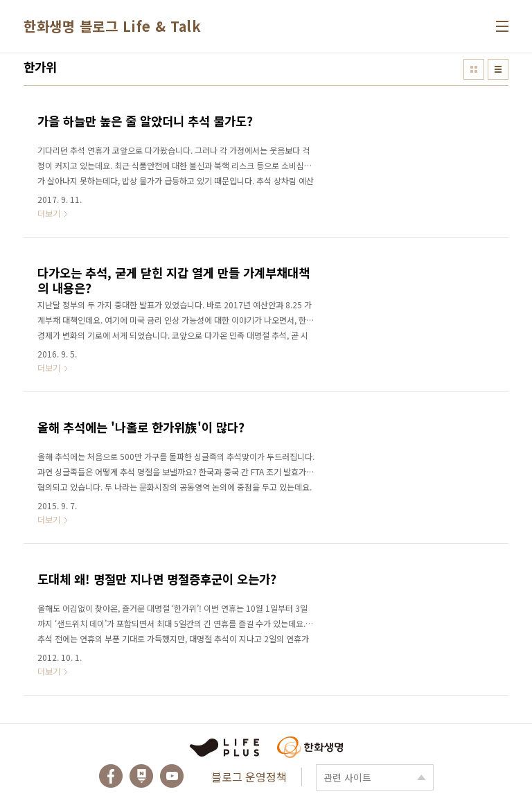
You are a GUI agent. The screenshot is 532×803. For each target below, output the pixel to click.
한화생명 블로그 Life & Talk (112, 26)
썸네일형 (474, 69)
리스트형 (498, 69)
